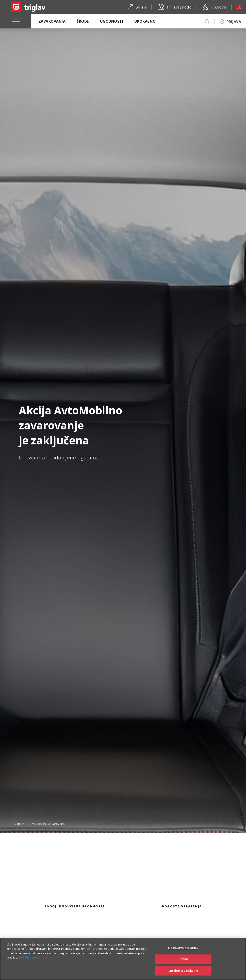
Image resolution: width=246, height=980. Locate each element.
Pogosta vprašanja (182, 906)
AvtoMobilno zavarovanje (48, 824)
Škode (83, 21)
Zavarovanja (52, 21)
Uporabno (145, 21)
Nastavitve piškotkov (183, 953)
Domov (19, 824)
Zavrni (183, 965)
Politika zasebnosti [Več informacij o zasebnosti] (34, 963)
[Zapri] (239, 964)
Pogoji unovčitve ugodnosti (74, 906)
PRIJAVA (234, 22)
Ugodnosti (112, 21)
